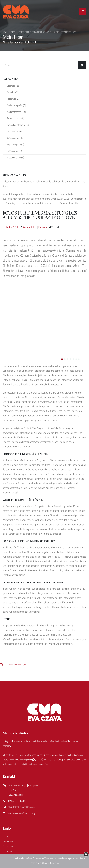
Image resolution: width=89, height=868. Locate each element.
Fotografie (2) (13, 99)
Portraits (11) (13, 92)
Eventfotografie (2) (15, 145)
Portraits (43, 227)
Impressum (8, 791)
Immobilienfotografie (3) (18, 125)
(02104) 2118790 (43, 680)
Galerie (6, 776)
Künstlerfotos (30, 227)
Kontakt (6, 786)
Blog (13, 32)
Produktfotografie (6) (16, 105)
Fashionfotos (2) (14, 151)
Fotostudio (8, 767)
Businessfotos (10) (15, 138)
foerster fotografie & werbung (52, 841)
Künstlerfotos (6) (14, 131)
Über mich (7, 772)
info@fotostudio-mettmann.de (21, 727)
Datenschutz (8, 796)
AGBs (5, 801)
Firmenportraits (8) (15, 118)
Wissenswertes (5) (15, 158)
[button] (62, 280)
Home (5, 32)
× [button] (86, 854)
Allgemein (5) (13, 86)
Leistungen (8, 762)
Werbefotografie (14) (16, 112)
